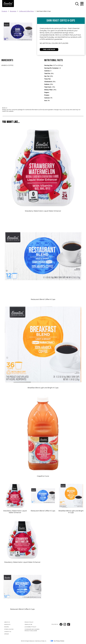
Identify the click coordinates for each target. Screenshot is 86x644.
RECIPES (7, 627)
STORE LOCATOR (9, 629)
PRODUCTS (7, 624)
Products (4, 11)
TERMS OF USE (28, 625)
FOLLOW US (55, 624)
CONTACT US (8, 632)
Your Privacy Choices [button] (57, 641)
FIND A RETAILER (49, 49)
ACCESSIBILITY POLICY (30, 627)
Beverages (13, 11)
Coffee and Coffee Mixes (26, 11)
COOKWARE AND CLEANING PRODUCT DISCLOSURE (33, 630)
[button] (77, 4)
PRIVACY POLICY (29, 622)
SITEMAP (7, 634)
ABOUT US (7, 622)
